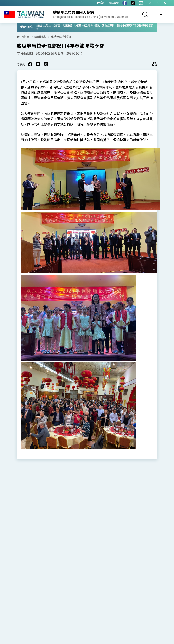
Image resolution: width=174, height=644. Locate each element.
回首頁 (25, 37)
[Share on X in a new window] (46, 64)
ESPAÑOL (100, 3)
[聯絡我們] (141, 3)
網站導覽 (114, 3)
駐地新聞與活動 (61, 37)
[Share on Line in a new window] (38, 64)
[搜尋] (145, 14)
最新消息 (40, 37)
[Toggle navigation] (162, 14)
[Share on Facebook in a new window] (30, 64)
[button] (23, 27)
